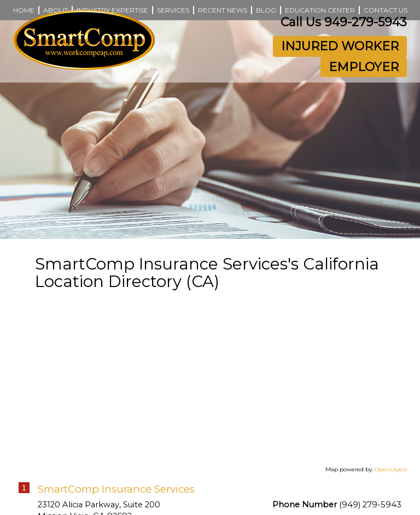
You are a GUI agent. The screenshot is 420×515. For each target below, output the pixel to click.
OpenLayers (391, 469)
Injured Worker (340, 46)
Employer (364, 67)
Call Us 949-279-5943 (344, 22)
